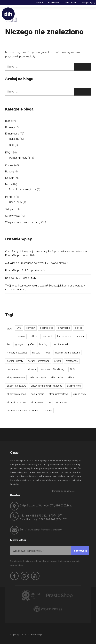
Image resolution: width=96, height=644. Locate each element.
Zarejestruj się (88, 3)
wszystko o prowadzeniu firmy (23, 411)
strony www (37, 402)
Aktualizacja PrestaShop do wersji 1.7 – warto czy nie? (37, 263)
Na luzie (10, 178)
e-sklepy (21, 336)
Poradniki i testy (18, 158)
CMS (19, 328)
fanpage (81, 336)
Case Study (16, 202)
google (19, 344)
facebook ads (64, 336)
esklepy (34, 336)
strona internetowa (59, 394)
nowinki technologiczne (68, 353)
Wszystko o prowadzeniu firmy (23, 222)
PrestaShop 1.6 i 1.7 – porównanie (25, 270)
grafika (31, 344)
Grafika (9, 165)
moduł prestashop (62, 344)
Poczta (40, 3)
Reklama (14, 139)
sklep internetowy (16, 377)
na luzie (36, 353)
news (48, 353)
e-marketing (64, 328)
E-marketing (12, 134)
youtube (48, 411)
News (8, 184)
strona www (80, 394)
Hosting (10, 172)
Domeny (10, 127)
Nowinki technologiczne (23, 189)
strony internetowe (17, 402)
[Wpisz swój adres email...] (50, 551)
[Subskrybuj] (80, 551)
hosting (43, 344)
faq (9, 344)
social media (37, 394)
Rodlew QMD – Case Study (21, 278)
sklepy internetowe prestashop (47, 386)
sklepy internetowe (16, 386)
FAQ (8, 153)
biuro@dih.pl (34, 530)
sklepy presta (74, 386)
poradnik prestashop (39, 361)
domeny (31, 328)
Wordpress (62, 402)
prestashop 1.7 (15, 369)
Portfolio (10, 197)
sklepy (71, 377)
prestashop (72, 361)
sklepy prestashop (16, 394)
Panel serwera (54, 3)
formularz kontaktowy (52, 530)
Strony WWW (13, 216)
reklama (32, 369)
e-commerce (46, 328)
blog (9, 329)
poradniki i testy (15, 361)
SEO (12, 145)
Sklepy (9, 210)
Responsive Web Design (53, 369)
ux (50, 402)
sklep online (57, 377)
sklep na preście (38, 377)
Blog (8, 121)
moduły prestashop (17, 353)
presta (58, 361)
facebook (47, 336)
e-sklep (78, 328)
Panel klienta (71, 3)
